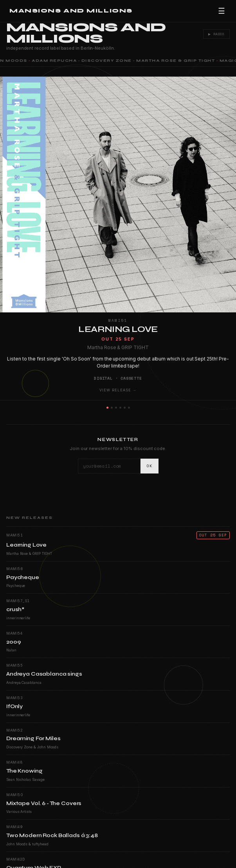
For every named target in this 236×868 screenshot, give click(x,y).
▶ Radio (216, 34)
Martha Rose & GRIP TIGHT (177, 61)
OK (150, 466)
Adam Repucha (55, 61)
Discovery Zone (108, 61)
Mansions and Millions (71, 11)
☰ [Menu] (222, 11)
